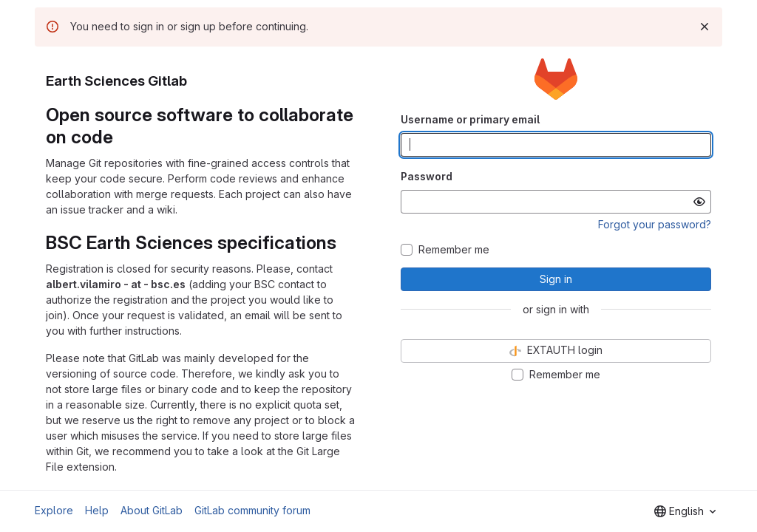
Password (427, 176)
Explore (54, 510)
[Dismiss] (705, 27)
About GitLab (152, 510)
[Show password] (699, 202)
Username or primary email (470, 119)
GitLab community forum (252, 510)
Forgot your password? (655, 224)
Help (97, 510)
